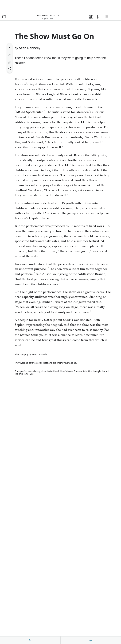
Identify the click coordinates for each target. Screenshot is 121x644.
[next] (91, 640)
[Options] (114, 17)
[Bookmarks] (99, 17)
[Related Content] (106, 17)
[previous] (30, 640)
